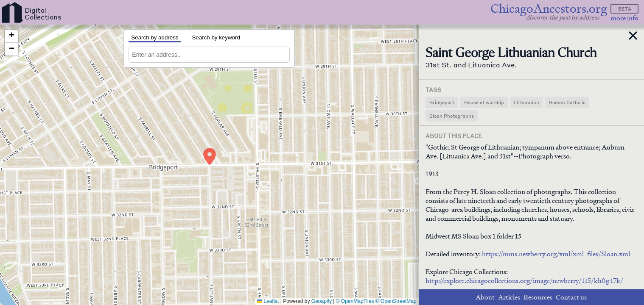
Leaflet (268, 301)
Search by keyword (216, 37)
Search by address (155, 37)
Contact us (571, 297)
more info (624, 18)
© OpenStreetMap (396, 301)
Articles (509, 297)
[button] (210, 156)
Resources (538, 297)
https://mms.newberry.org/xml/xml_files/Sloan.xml (556, 254)
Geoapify (322, 301)
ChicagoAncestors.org (549, 9)
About (485, 297)
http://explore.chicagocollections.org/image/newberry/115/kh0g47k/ (524, 281)
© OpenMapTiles (355, 301)
